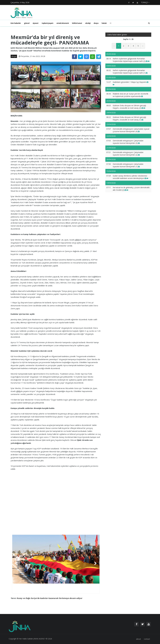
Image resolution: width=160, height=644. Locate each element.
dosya (96, 23)
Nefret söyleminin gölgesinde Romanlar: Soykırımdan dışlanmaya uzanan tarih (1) (130, 72)
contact (147, 639)
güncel (27, 23)
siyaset (35, 23)
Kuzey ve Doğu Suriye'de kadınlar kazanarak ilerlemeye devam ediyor (49, 598)
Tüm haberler (16, 23)
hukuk (104, 23)
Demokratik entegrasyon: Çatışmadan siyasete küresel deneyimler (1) (128, 165)
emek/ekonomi (63, 23)
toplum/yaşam (47, 23)
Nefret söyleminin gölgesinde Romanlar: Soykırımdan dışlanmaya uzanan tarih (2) (131, 60)
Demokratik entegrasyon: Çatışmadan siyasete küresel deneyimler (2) (128, 154)
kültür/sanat (77, 23)
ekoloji (88, 23)
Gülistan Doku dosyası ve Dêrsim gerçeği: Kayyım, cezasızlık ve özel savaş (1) (129, 118)
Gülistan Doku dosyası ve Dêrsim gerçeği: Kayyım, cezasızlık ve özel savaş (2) (129, 107)
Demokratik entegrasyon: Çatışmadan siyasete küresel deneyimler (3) (128, 142)
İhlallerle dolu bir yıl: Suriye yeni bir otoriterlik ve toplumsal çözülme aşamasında (130, 95)
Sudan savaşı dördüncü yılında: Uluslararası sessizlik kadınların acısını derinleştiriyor (130, 177)
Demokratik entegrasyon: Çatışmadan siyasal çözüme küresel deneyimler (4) (131, 130)
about (138, 639)
